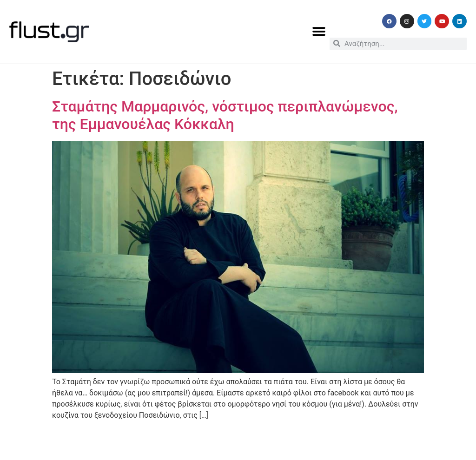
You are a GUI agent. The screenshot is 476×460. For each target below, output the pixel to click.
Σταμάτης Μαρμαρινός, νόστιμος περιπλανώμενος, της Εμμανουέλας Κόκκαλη (225, 115)
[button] (319, 32)
